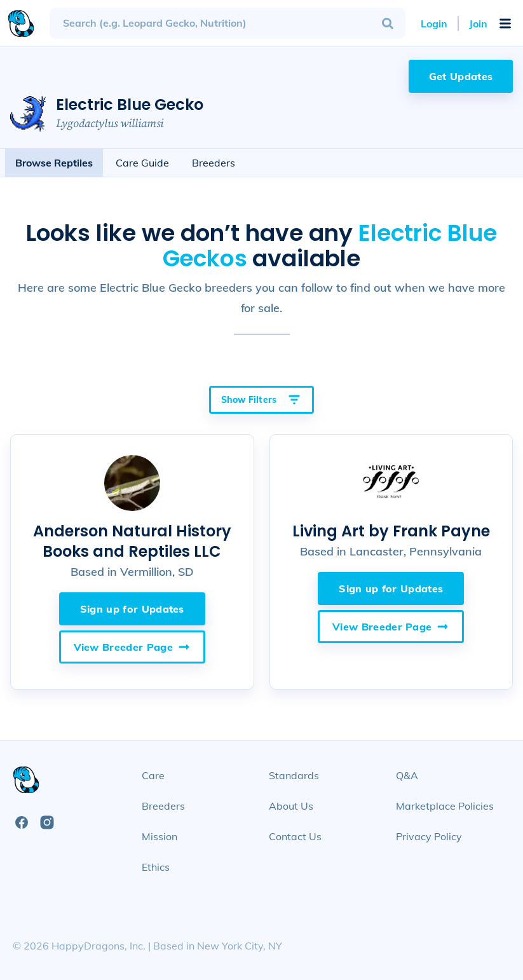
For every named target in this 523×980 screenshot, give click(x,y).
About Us (291, 806)
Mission (160, 836)
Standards (294, 775)
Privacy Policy (429, 836)
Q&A (407, 775)
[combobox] (228, 23)
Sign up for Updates (132, 609)
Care (153, 775)
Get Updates (461, 76)
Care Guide (142, 163)
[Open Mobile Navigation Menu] (505, 24)
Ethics (156, 867)
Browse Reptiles (54, 163)
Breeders (214, 163)
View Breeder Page (132, 647)
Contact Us (295, 836)
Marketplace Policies (445, 806)
